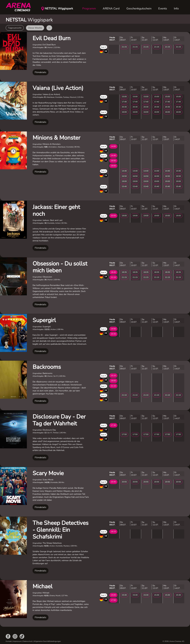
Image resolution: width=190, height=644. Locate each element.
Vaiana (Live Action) (58, 88)
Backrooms (47, 367)
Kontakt (9, 641)
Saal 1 (103, 97)
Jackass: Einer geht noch (56, 210)
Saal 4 (103, 112)
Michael (42, 586)
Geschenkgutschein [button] (139, 9)
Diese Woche (35, 28)
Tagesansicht (15, 28)
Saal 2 (103, 171)
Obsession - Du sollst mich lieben (60, 267)
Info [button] (176, 9)
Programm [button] (89, 9)
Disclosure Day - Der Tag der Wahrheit (59, 420)
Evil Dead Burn (52, 38)
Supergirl (44, 320)
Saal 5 (103, 187)
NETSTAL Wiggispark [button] (59, 9)
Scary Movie (48, 473)
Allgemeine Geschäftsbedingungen (47, 641)
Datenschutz (28, 641)
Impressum (17, 641)
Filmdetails (40, 72)
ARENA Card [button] (111, 9)
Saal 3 (103, 47)
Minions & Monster (56, 138)
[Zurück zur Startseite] (20, 7)
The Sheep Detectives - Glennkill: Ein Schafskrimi (60, 530)
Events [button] (163, 9)
